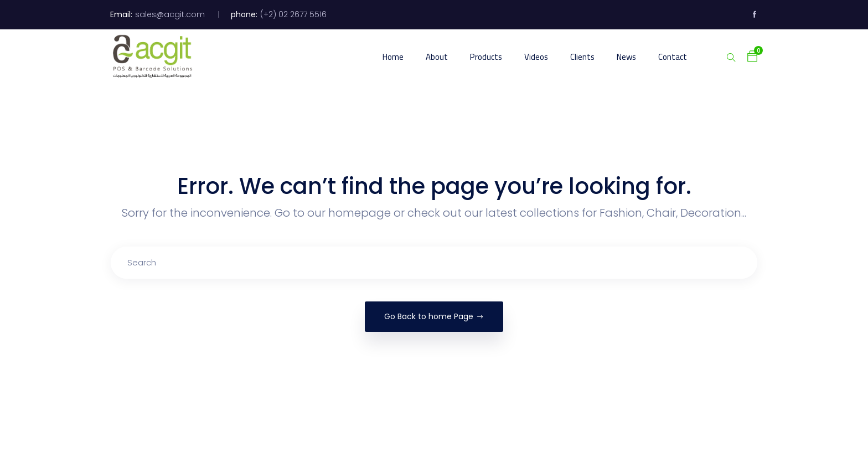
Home (393, 57)
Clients (582, 57)
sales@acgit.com (170, 14)
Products (486, 57)
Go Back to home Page (434, 316)
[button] (747, 56)
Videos (536, 57)
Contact (673, 57)
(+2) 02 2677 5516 (293, 14)
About (437, 57)
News (626, 57)
